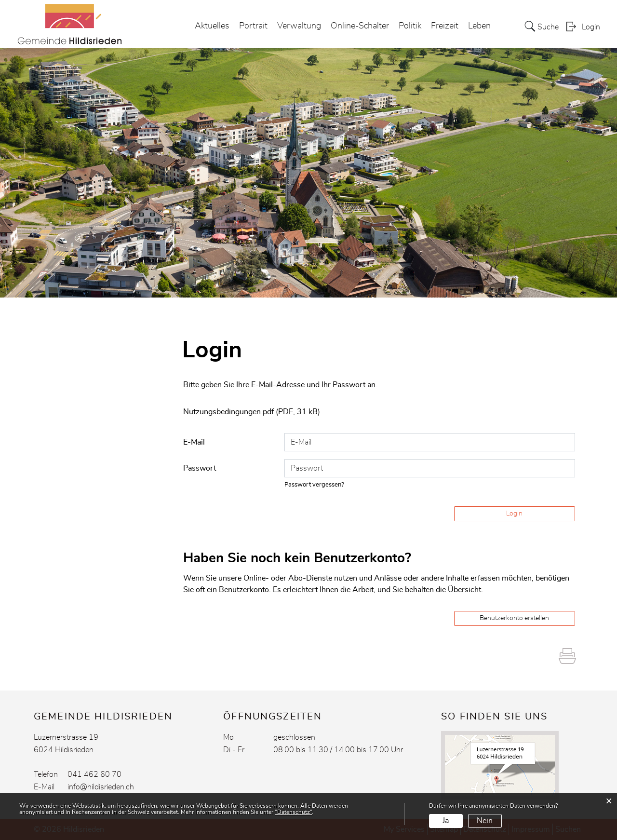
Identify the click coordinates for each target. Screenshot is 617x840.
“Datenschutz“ (293, 812)
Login (591, 27)
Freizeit (445, 26)
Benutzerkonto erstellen (514, 618)
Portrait (253, 26)
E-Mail (194, 442)
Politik (410, 26)
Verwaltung (299, 26)
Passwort (200, 468)
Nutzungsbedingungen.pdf (228, 412)
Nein (485, 821)
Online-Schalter (360, 26)
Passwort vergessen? (314, 485)
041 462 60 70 (94, 774)
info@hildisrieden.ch (101, 787)
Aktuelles (212, 26)
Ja (446, 821)
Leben (479, 26)
